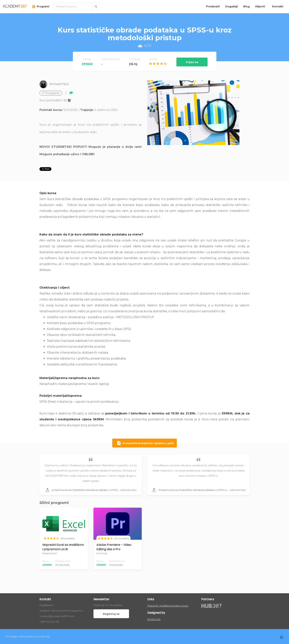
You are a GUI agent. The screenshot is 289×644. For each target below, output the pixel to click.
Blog (247, 6)
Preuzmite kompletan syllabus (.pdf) (144, 443)
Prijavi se (192, 62)
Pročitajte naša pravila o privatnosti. (28, 636)
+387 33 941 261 (49, 622)
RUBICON (154, 619)
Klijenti (260, 6)
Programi (41, 6)
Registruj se (111, 614)
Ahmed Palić (59, 84)
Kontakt (278, 6)
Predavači (213, 6)
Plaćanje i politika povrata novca (168, 606)
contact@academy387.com (57, 616)
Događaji (231, 6)
